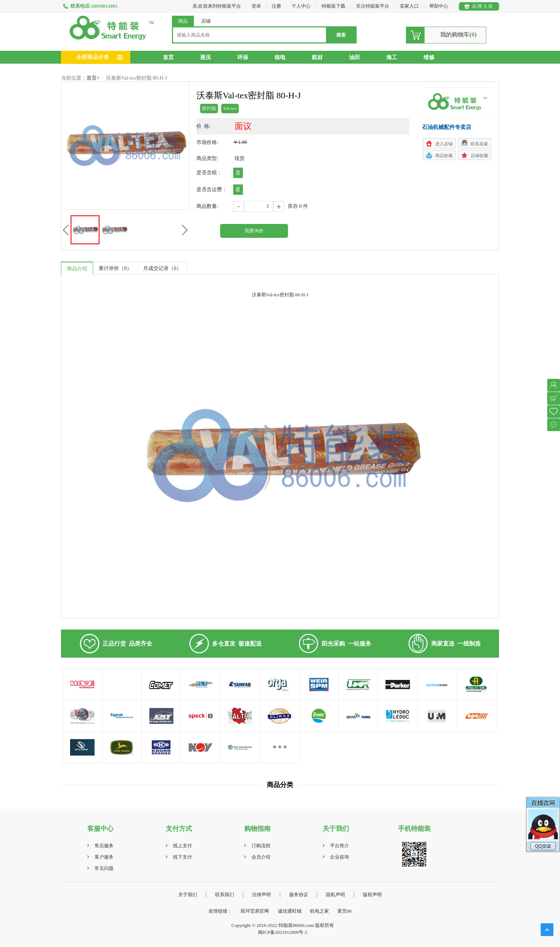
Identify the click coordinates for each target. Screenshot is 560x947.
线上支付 (183, 846)
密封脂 (209, 108)
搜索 (341, 35)
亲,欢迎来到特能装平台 (217, 6)
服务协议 (299, 895)
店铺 (206, 21)
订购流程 (261, 846)
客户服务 (104, 857)
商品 (183, 21)
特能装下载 (334, 6)
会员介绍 (261, 857)
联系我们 (225, 895)
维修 (429, 57)
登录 (256, 6)
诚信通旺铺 (290, 911)
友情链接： (220, 911)
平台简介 (340, 846)
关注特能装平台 (373, 6)
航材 (317, 57)
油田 (354, 57)
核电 (280, 57)
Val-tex (230, 108)
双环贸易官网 (255, 911)
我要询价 (254, 231)
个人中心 (301, 6)
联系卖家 (479, 144)
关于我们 (188, 895)
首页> (93, 78)
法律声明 (261, 895)
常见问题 (104, 868)
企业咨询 (340, 857)
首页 (168, 57)
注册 (276, 6)
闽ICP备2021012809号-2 (283, 932)
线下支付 (183, 857)
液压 (206, 57)
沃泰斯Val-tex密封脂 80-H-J (136, 78)
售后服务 (104, 846)
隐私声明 (335, 895)
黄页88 (344, 911)
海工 (392, 57)
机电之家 (319, 911)
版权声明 (372, 895)
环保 (243, 57)
